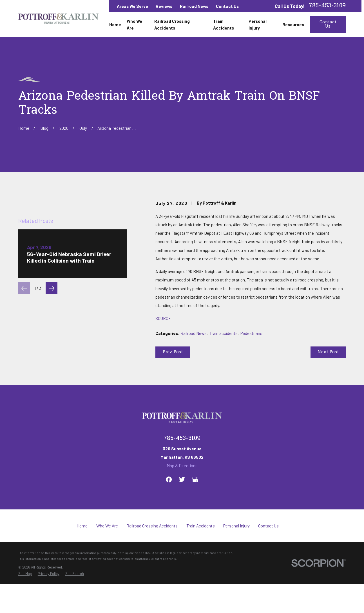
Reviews (164, 6)
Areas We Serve (132, 6)
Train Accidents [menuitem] (224, 24)
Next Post (328, 352)
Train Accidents (201, 570)
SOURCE (163, 318)
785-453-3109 (327, 6)
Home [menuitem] (115, 24)
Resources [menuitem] (293, 24)
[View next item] (52, 397)
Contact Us (227, 6)
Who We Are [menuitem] (134, 24)
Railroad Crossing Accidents (152, 570)
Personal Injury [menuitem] (258, 24)
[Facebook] (169, 524)
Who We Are (107, 570)
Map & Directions (182, 510)
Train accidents (224, 333)
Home (82, 570)
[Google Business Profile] (195, 524)
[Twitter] (182, 524)
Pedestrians (251, 333)
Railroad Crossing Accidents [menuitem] (172, 24)
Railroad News (194, 6)
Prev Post (173, 352)
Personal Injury (236, 570)
